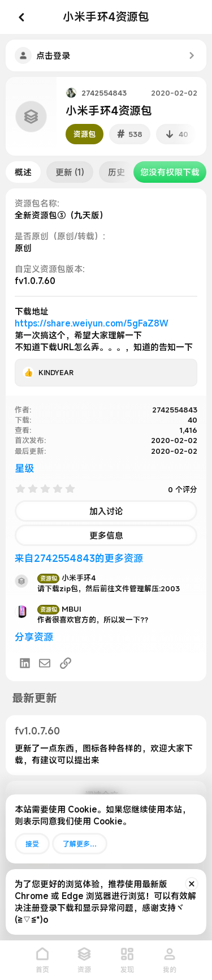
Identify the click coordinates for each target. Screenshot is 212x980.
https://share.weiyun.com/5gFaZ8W (92, 323)
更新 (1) (70, 172)
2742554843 (104, 93)
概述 (23, 172)
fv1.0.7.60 (37, 731)
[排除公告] (192, 884)
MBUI (59, 609)
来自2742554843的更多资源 (79, 558)
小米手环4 (66, 578)
